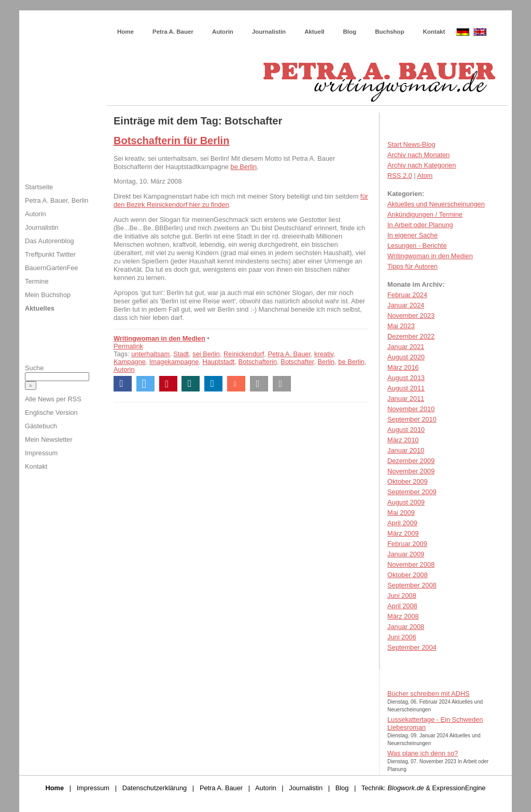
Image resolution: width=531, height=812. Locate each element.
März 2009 (403, 533)
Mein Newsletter (49, 439)
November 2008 (411, 564)
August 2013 (406, 378)
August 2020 (406, 357)
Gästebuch (41, 426)
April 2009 (402, 523)
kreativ (324, 354)
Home (125, 32)
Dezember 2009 (411, 461)
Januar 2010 (406, 450)
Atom (425, 176)
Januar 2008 (406, 627)
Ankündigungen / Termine (425, 214)
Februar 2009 (407, 544)
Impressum (41, 453)
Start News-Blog (411, 144)
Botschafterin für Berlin (171, 141)
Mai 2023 (401, 326)
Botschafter (297, 362)
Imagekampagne (174, 362)
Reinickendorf (244, 354)
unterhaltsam (150, 354)
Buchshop (389, 32)
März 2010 (403, 440)
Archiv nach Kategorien (422, 165)
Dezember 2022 (411, 336)
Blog (350, 32)
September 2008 (412, 585)
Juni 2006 (402, 637)
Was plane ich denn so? (423, 753)
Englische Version (51, 412)
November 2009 (411, 471)
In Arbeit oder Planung (420, 225)
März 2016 (403, 367)
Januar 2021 (406, 347)
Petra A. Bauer (173, 32)
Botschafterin (258, 362)
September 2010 (412, 419)
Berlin (326, 362)
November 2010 (411, 409)
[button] (123, 384)
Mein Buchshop (48, 295)
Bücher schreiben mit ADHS (429, 694)
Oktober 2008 (408, 575)
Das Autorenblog (50, 241)
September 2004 (412, 647)
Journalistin (269, 32)
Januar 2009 (406, 554)
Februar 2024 (407, 295)
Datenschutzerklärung (155, 788)
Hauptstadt (218, 362)
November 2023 (411, 316)
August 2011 (406, 388)
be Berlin (244, 167)
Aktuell (314, 32)
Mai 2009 (401, 513)
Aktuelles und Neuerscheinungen (436, 204)
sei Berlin (206, 354)
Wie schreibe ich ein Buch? (185, 21)
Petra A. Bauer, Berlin (57, 200)
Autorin (223, 32)
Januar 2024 (406, 305)
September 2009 (412, 492)
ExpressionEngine (459, 788)
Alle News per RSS (53, 399)
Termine (37, 281)
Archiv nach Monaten (418, 155)
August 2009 (406, 502)
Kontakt (434, 32)
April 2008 (402, 606)
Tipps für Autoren (413, 266)
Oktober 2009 (408, 481)
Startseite (39, 187)
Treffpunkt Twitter (50, 254)
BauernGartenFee (51, 268)
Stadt (181, 354)
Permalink (128, 346)
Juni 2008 (402, 596)
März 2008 (403, 616)
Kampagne (130, 362)
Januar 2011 (406, 398)
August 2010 (406, 430)
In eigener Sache (413, 235)
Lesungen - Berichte (417, 246)
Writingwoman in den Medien (159, 338)
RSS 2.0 (400, 176)
